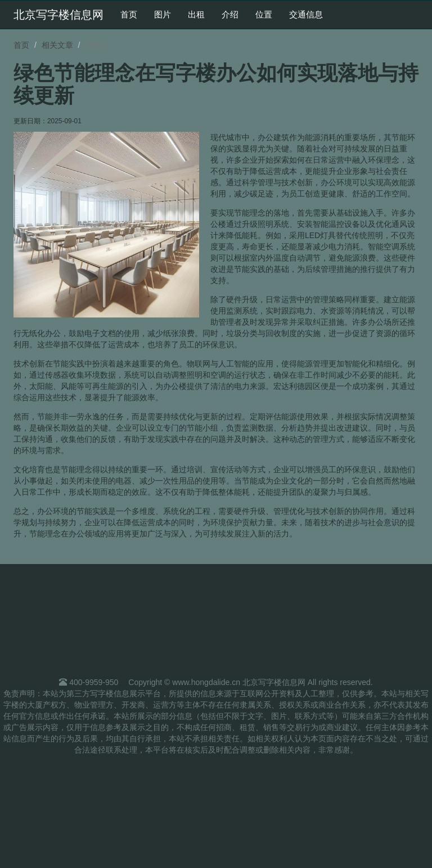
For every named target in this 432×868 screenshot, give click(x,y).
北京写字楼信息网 (58, 15)
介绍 (230, 14)
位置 (264, 14)
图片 (163, 14)
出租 (196, 14)
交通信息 (306, 14)
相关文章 (57, 45)
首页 (129, 14)
